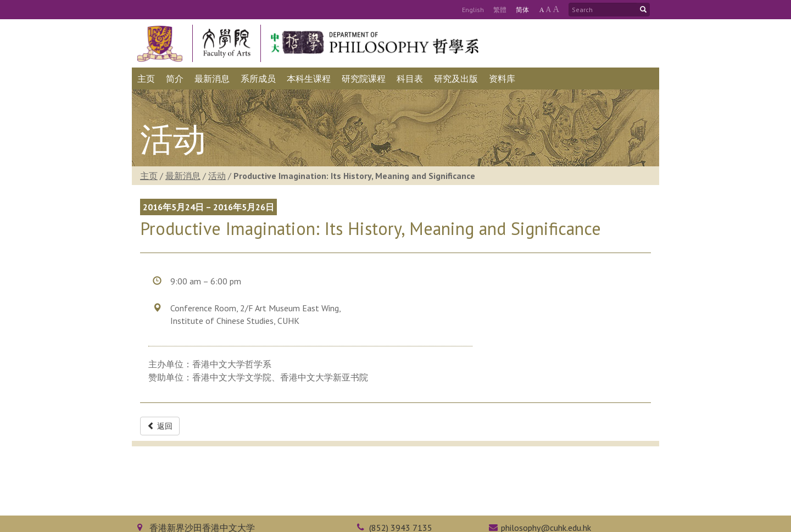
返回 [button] (160, 426)
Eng (473, 10)
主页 (149, 176)
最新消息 (183, 176)
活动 (217, 176)
